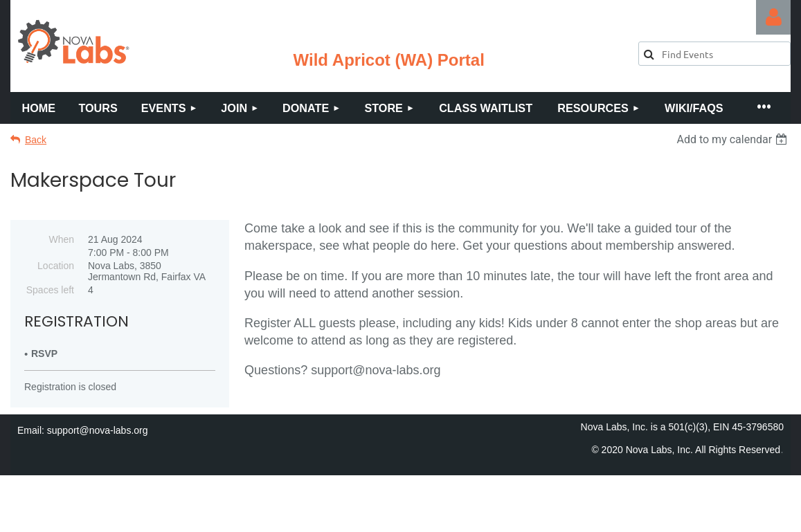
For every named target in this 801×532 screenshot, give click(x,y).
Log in (773, 17)
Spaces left (50, 290)
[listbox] (733, 139)
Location (56, 266)
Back (36, 140)
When (61, 239)
